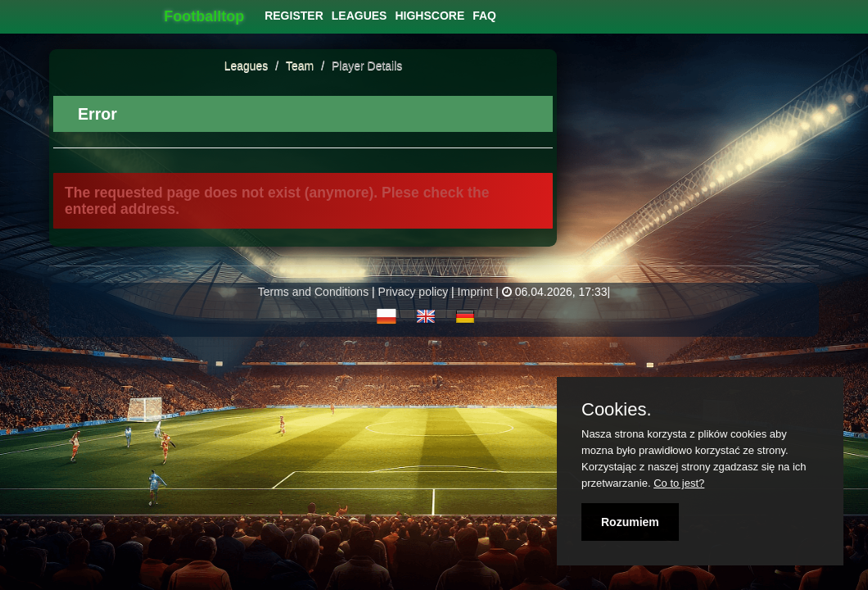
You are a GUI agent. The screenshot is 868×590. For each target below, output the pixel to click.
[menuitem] (294, 16)
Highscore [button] (429, 16)
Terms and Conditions (313, 292)
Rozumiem (630, 522)
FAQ (484, 16)
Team (301, 66)
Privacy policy (414, 292)
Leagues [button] (359, 16)
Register (294, 16)
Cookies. (617, 410)
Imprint (475, 292)
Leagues (246, 66)
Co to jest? (679, 483)
